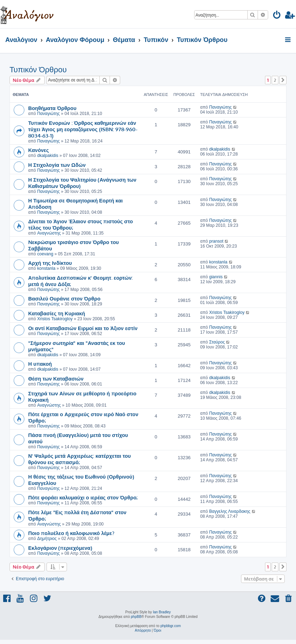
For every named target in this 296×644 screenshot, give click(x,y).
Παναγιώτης (48, 114)
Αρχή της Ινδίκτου (50, 263)
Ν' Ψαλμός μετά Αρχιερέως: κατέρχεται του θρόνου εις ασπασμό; (79, 459)
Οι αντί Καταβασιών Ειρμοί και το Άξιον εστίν (83, 328)
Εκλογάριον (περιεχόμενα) (60, 548)
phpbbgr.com (171, 626)
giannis (216, 277)
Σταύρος (217, 342)
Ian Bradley (162, 612)
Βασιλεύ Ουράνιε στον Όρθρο (64, 298)
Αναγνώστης (49, 233)
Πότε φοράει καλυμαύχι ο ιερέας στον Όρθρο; (83, 497)
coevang (45, 254)
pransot (216, 241)
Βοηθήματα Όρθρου (52, 108)
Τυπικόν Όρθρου (38, 70)
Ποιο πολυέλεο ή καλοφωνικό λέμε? (71, 533)
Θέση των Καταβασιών (56, 378)
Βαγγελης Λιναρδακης (230, 511)
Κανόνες (39, 150)
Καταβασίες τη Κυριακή (57, 313)
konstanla (46, 268)
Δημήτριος (47, 539)
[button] (283, 80)
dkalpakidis (48, 156)
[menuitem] (277, 16)
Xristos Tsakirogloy (55, 319)
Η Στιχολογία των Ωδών (57, 165)
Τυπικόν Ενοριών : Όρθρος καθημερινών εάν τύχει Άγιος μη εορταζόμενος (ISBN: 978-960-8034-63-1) (83, 129)
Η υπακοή (40, 364)
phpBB (136, 617)
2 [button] (275, 80)
